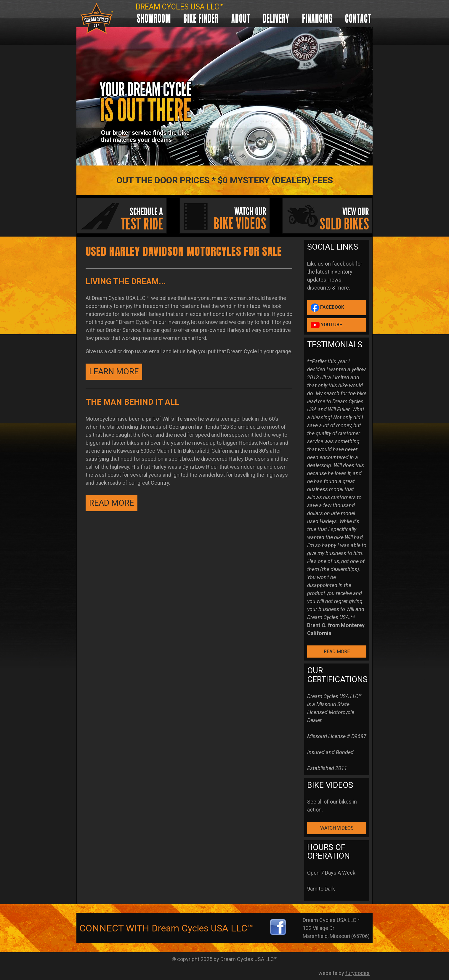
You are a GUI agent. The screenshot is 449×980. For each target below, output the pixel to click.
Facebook (327, 308)
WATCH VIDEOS (337, 828)
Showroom (154, 18)
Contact (358, 18)
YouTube (326, 325)
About (241, 18)
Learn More (114, 371)
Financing (317, 18)
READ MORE (112, 503)
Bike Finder (201, 18)
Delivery (276, 18)
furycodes (357, 973)
